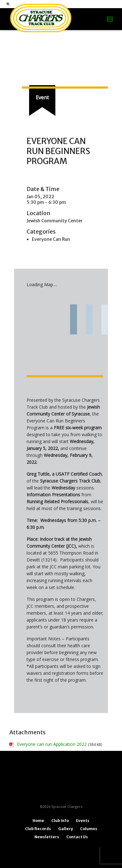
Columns (89, 829)
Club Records (38, 829)
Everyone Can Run (51, 239)
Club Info (60, 821)
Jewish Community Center (55, 221)
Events (83, 821)
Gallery (66, 829)
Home (38, 821)
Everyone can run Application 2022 (52, 744)
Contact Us (77, 837)
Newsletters (47, 837)
